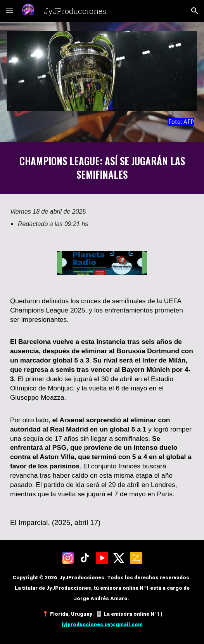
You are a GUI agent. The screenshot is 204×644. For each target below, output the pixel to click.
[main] (102, 122)
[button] (9, 11)
